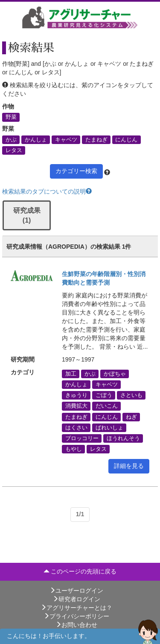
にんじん (126, 139)
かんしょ (36, 139)
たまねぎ (96, 139)
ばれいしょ (109, 427)
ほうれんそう (123, 438)
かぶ (11, 139)
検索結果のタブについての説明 (47, 191)
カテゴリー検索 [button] (76, 171)
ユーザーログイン (76, 591)
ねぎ (131, 417)
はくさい (76, 427)
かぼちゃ (115, 373)
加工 (71, 373)
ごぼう (104, 395)
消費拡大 (76, 406)
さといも (131, 395)
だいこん (107, 406)
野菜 (11, 117)
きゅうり (76, 395)
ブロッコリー (82, 438)
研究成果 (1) (27, 215)
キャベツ (66, 139)
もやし (74, 449)
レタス (14, 150)
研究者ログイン (76, 599)
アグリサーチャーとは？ (76, 608)
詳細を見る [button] (129, 466)
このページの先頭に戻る (80, 571)
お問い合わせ (76, 625)
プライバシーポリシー (76, 616)
